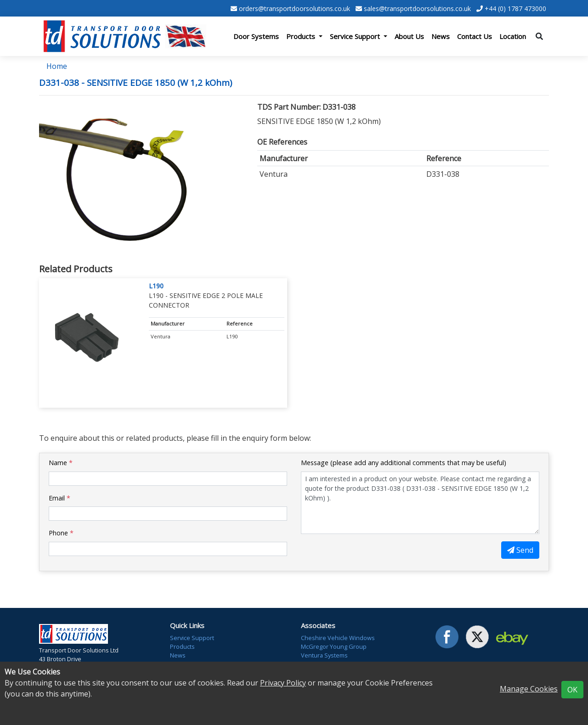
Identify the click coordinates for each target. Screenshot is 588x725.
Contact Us (475, 36)
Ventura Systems (324, 655)
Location (513, 36)
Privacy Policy (283, 683)
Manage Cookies (529, 689)
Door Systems (256, 36)
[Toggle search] (539, 36)
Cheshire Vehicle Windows (338, 638)
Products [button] (302, 36)
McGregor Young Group (334, 646)
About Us (409, 36)
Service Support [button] (356, 36)
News (441, 36)
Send (520, 550)
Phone (61, 533)
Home (57, 66)
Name (61, 463)
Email (59, 498)
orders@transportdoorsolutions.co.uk (294, 8)
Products (182, 646)
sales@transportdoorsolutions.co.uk (417, 8)
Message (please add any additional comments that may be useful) (404, 463)
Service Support (192, 638)
